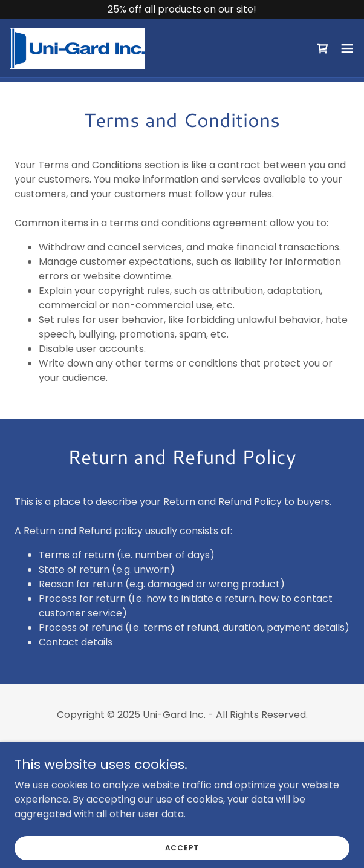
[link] (77, 48)
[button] (347, 48)
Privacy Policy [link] (182, 747)
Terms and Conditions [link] (182, 767)
